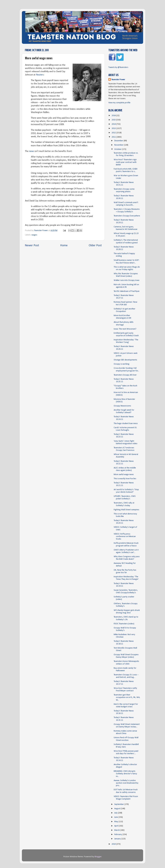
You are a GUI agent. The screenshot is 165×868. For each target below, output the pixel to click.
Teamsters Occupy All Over (125, 375)
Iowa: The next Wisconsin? (125, 329)
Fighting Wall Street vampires (126, 510)
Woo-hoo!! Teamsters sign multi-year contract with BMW (125, 162)
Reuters (40, 75)
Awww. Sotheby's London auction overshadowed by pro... (126, 783)
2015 (114, 120)
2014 (114, 124)
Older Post (95, 246)
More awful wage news (124, 475)
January (118, 839)
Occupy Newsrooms (122, 406)
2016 (114, 116)
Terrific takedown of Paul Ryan (127, 291)
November (119, 145)
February (118, 835)
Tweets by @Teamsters (118, 67)
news (31, 151)
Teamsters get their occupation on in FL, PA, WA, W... (127, 697)
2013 (114, 128)
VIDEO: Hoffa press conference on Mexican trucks (125, 537)
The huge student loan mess (126, 423)
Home (64, 246)
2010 (114, 844)
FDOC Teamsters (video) (124, 624)
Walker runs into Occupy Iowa (126, 280)
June (116, 817)
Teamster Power (118, 80)
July (116, 813)
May (116, 822)
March (117, 830)
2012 (114, 133)
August (118, 809)
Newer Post (32, 246)
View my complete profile (119, 103)
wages (34, 235)
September (119, 804)
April (117, 826)
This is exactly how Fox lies (125, 479)
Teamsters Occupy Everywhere (127, 216)
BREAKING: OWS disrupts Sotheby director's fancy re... (125, 774)
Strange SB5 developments (125, 360)
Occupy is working (122, 364)
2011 (114, 137)
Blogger (98, 857)
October (118, 149)
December (119, 141)
